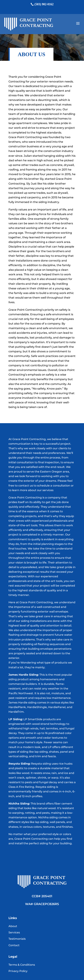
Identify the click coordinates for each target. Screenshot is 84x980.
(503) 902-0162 (44, 4)
